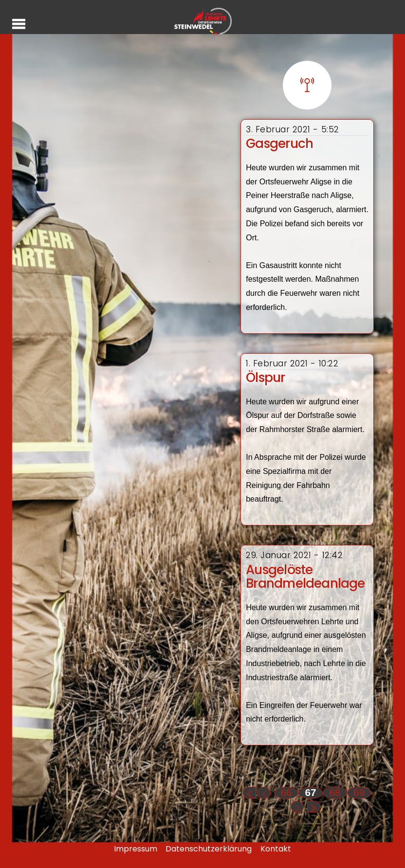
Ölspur (265, 378)
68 (335, 792)
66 (286, 792)
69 (359, 792)
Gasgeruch (279, 144)
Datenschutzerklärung (209, 849)
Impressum (136, 849)
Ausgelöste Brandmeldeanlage (305, 577)
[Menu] (19, 24)
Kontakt (276, 849)
